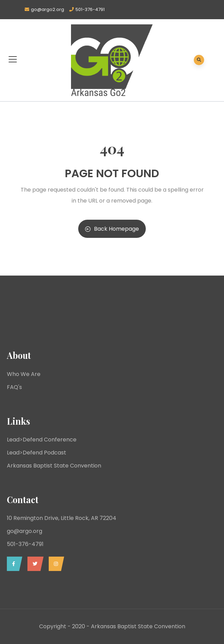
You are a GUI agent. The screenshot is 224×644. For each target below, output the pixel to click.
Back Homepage (112, 229)
